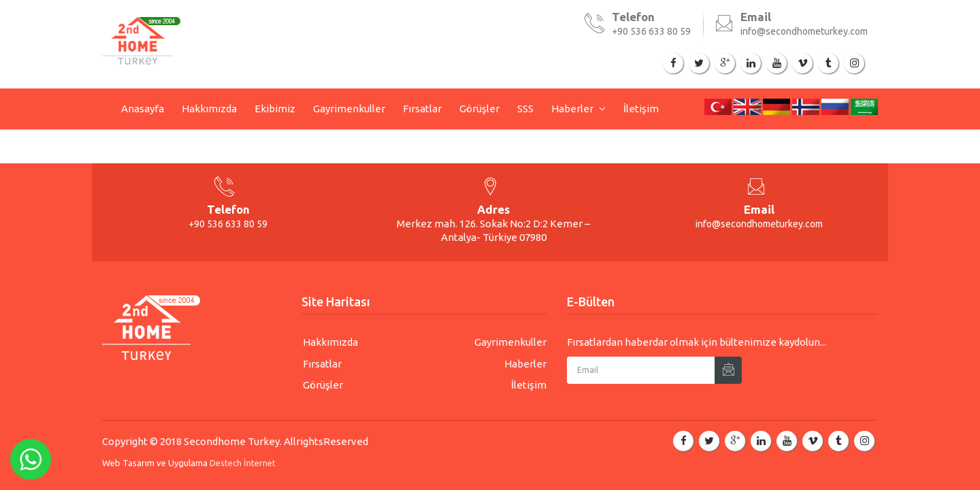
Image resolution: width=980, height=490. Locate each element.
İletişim (641, 109)
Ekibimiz (275, 109)
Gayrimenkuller (349, 109)
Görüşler (479, 109)
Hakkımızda (209, 109)
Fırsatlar (422, 109)
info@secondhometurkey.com (804, 31)
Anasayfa (143, 109)
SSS (525, 109)
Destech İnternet (243, 463)
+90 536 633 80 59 (651, 31)
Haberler (573, 109)
